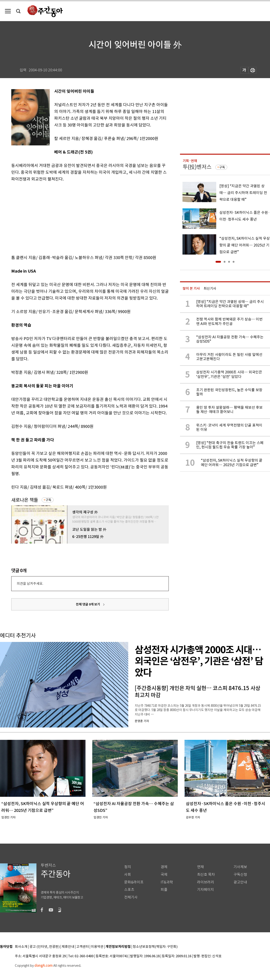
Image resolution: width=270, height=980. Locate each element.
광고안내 (240, 882)
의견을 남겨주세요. (30, 584)
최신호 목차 (206, 875)
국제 (164, 875)
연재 (200, 867)
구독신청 (240, 875)
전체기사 (131, 897)
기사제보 (240, 867)
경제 (164, 867)
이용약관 (97, 947)
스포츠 (129, 890)
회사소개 (21, 947)
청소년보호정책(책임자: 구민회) (155, 947)
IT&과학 (167, 882)
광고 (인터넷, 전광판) (45, 947)
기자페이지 (206, 890)
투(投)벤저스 (197, 167)
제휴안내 (68, 947)
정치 (128, 867)
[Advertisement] (79, 217)
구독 (48, 500)
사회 (128, 875)
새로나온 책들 (25, 500)
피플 (164, 890)
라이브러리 (206, 882)
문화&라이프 (134, 882)
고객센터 (83, 947)
